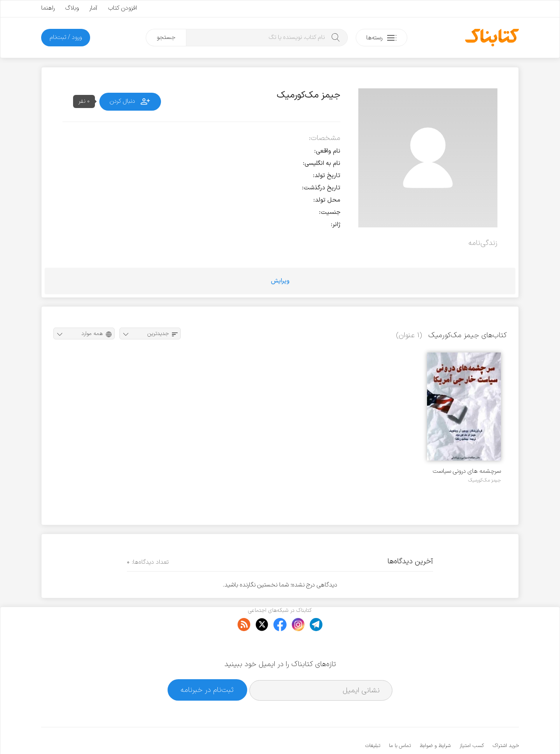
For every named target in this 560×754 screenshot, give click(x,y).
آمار (93, 8)
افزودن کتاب (122, 8)
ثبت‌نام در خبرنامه (207, 663)
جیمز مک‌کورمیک (485, 480)
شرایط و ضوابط (435, 719)
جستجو (166, 37)
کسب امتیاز (472, 719)
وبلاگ (72, 8)
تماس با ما (400, 719)
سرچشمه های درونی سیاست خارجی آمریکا (467, 471)
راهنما (48, 8)
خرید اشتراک (506, 719)
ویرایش (280, 281)
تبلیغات (373, 719)
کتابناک (473, 733)
